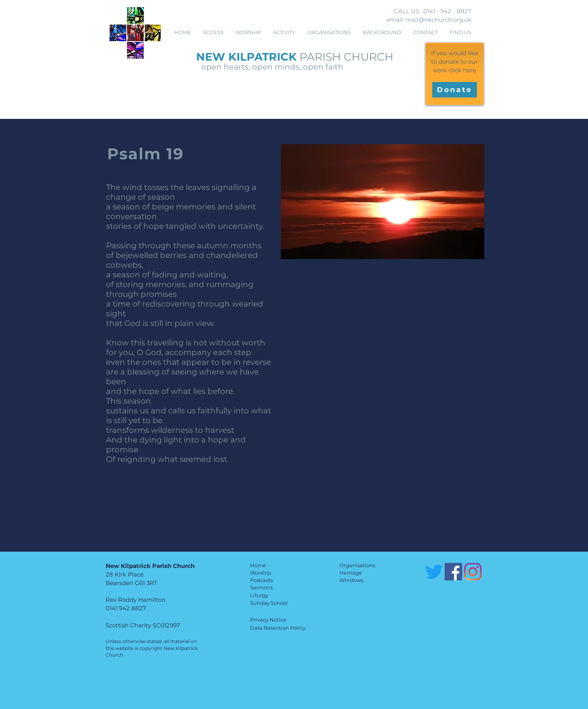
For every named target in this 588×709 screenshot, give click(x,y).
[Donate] (455, 90)
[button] (248, 32)
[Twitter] (434, 572)
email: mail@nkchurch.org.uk (429, 20)
